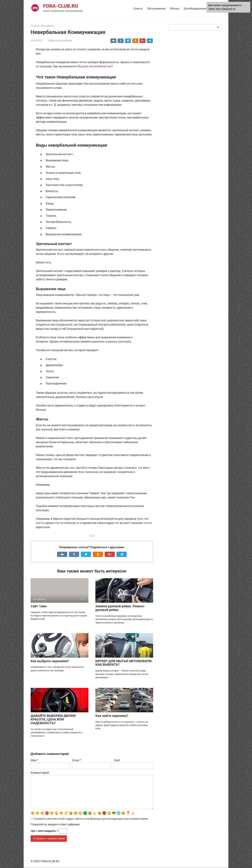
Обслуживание (156, 9)
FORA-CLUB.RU (61, 6)
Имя (34, 760)
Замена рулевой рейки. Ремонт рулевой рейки (120, 608)
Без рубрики (65, 40)
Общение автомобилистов (94, 66)
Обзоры (175, 9)
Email (77, 760)
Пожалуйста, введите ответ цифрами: (55, 825)
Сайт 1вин (39, 606)
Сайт (117, 760)
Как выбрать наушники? (50, 661)
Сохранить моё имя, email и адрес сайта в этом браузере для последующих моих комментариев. (91, 819)
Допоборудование (195, 9)
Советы (138, 9)
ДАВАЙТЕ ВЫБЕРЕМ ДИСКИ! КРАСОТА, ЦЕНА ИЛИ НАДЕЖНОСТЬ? (53, 719)
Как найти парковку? (112, 716)
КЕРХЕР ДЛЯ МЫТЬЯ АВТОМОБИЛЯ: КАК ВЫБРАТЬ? (124, 663)
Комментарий (40, 773)
